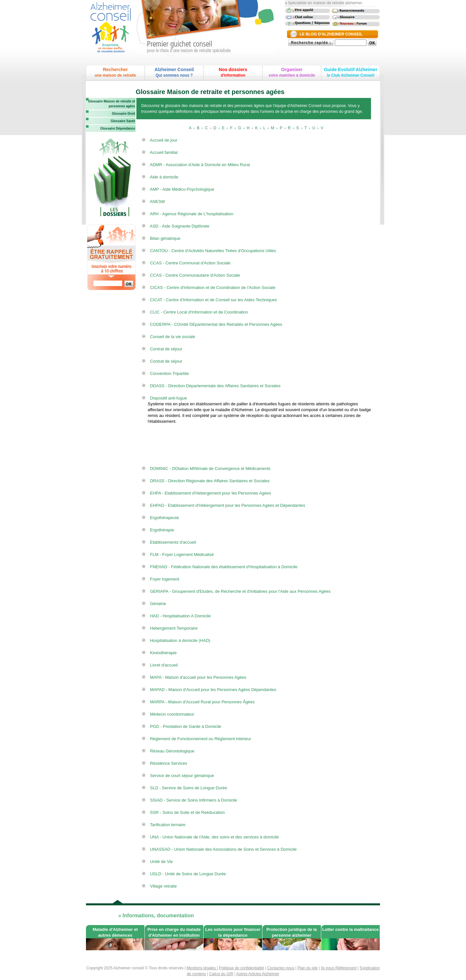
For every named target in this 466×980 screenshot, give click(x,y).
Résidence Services (169, 763)
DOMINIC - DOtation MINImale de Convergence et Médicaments (210, 469)
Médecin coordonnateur (172, 714)
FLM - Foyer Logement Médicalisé (182, 554)
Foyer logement (164, 579)
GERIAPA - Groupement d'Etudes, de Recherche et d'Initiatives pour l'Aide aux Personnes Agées (240, 591)
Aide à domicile (164, 177)
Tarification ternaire (168, 825)
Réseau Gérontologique (172, 751)
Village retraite (163, 886)
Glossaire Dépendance (118, 128)
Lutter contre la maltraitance (350, 929)
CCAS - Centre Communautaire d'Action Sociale (195, 275)
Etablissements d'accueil (173, 542)
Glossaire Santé (123, 121)
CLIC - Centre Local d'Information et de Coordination (199, 312)
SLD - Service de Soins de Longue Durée (188, 788)
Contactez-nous (281, 968)
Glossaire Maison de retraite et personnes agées (111, 104)
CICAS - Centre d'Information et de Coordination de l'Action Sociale (213, 288)
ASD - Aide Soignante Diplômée (180, 226)
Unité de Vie (161, 862)
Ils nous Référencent (339, 968)
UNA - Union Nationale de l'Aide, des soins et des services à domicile (214, 837)
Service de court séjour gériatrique (182, 776)
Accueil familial (164, 152)
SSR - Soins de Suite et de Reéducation (187, 812)
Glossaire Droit (123, 114)
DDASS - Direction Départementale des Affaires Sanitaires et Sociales (215, 386)
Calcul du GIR (221, 974)
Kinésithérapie (163, 653)
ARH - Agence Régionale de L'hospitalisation (192, 214)
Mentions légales (202, 968)
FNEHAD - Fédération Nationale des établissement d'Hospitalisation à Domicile (224, 567)
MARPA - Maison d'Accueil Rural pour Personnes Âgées (202, 702)
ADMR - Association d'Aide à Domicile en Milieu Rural (200, 165)
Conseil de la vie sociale (172, 337)
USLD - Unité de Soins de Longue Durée (188, 874)
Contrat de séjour (166, 349)
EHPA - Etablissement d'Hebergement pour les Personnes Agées (210, 493)
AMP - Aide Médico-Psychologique (182, 189)
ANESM (157, 202)
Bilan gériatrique (165, 238)
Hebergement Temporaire (174, 628)
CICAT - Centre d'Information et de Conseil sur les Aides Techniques (213, 300)
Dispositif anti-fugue (168, 398)
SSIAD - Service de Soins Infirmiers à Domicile (193, 800)
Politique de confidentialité (241, 968)
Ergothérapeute (164, 518)
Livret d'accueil (164, 665)
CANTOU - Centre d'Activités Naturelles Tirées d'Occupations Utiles (213, 251)
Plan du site (308, 968)
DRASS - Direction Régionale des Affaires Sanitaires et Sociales (210, 481)
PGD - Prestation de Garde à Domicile (185, 726)
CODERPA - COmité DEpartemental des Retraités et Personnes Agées (216, 324)
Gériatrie (158, 604)
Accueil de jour (164, 140)
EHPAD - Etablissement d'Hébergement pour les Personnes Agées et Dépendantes (228, 505)
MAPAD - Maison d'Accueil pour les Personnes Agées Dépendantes (213, 690)
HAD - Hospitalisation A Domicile (180, 616)
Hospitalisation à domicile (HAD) (180, 640)
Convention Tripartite (169, 373)
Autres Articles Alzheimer (258, 974)
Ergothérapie (162, 530)
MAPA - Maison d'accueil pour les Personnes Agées (198, 677)
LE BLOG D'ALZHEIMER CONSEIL (331, 34)
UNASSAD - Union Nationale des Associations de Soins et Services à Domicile (223, 849)
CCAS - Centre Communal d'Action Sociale (190, 263)
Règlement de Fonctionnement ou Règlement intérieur (201, 739)
